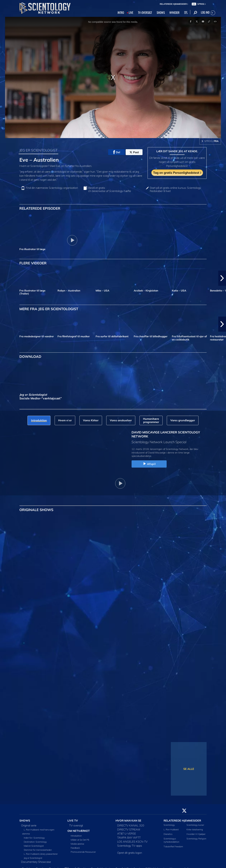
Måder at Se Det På (80, 840)
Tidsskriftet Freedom (173, 846)
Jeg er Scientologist (33, 858)
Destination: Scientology (35, 842)
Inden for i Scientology (34, 838)
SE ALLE (189, 769)
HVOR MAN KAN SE (128, 821)
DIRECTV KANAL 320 (131, 825)
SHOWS (161, 12)
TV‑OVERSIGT (145, 12)
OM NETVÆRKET (79, 831)
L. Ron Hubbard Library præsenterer (41, 854)
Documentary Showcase (36, 862)
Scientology (169, 825)
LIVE (131, 12)
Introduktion (76, 836)
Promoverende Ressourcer (83, 852)
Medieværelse (77, 844)
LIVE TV (73, 821)
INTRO (121, 12)
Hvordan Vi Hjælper (196, 834)
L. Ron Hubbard (171, 829)
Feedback (75, 848)
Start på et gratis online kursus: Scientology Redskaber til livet (175, 189)
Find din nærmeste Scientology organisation (52, 188)
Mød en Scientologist (34, 846)
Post (134, 152)
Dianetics (168, 834)
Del (117, 152)
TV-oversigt (76, 825)
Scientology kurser (195, 825)
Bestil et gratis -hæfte (110, 189)
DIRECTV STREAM (129, 829)
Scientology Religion (196, 839)
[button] (222, 278)
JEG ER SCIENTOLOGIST (38, 150)
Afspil (149, 464)
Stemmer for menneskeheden (38, 850)
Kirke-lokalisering (195, 829)
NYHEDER (174, 12)
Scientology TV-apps (130, 846)
